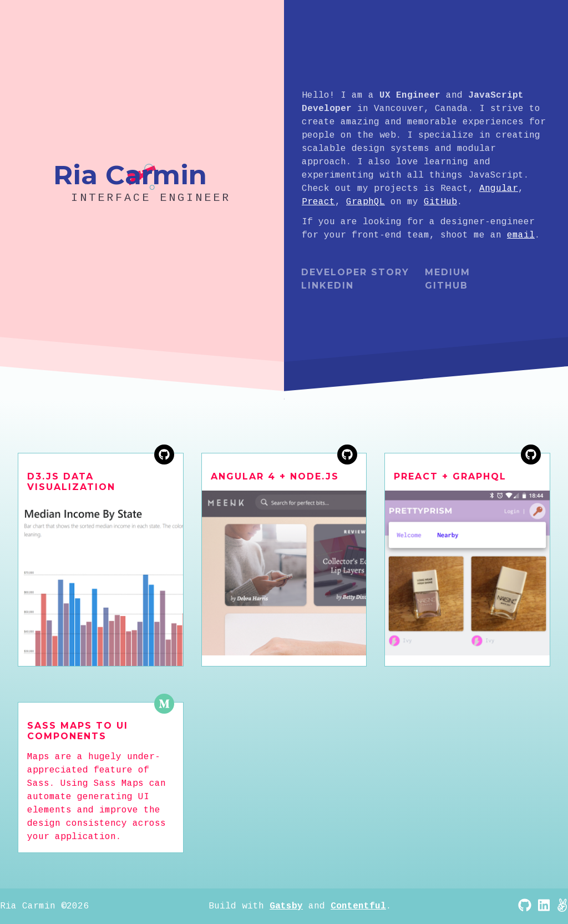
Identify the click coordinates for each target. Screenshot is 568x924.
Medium (448, 272)
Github (447, 286)
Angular (499, 189)
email (521, 235)
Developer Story (355, 272)
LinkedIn (328, 286)
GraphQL (366, 202)
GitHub (440, 202)
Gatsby (286, 906)
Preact (318, 202)
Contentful (358, 906)
